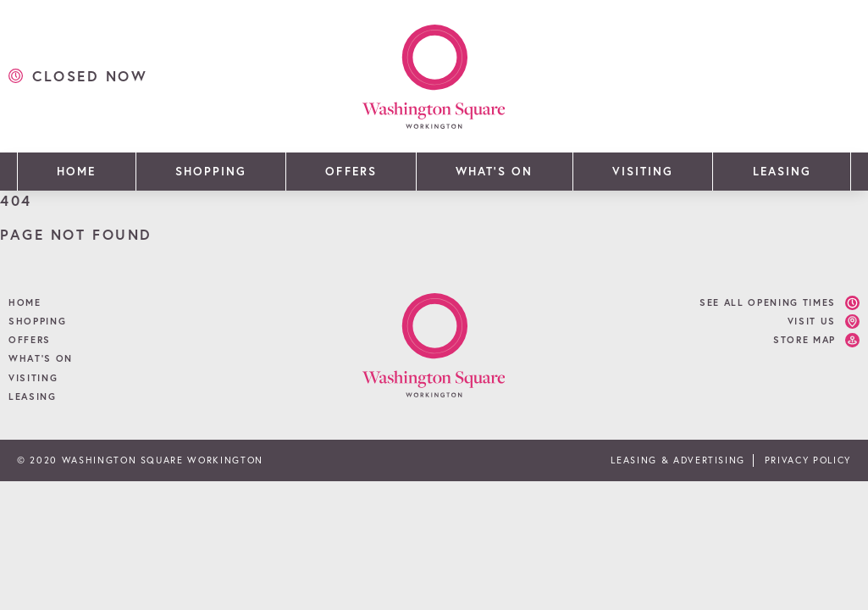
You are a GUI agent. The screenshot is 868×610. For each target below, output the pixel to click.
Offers (351, 171)
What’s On (494, 171)
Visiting (643, 171)
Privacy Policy (808, 460)
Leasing (782, 171)
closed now (90, 76)
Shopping (211, 171)
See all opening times (768, 302)
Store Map (804, 340)
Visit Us (812, 321)
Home (76, 171)
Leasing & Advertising (678, 460)
